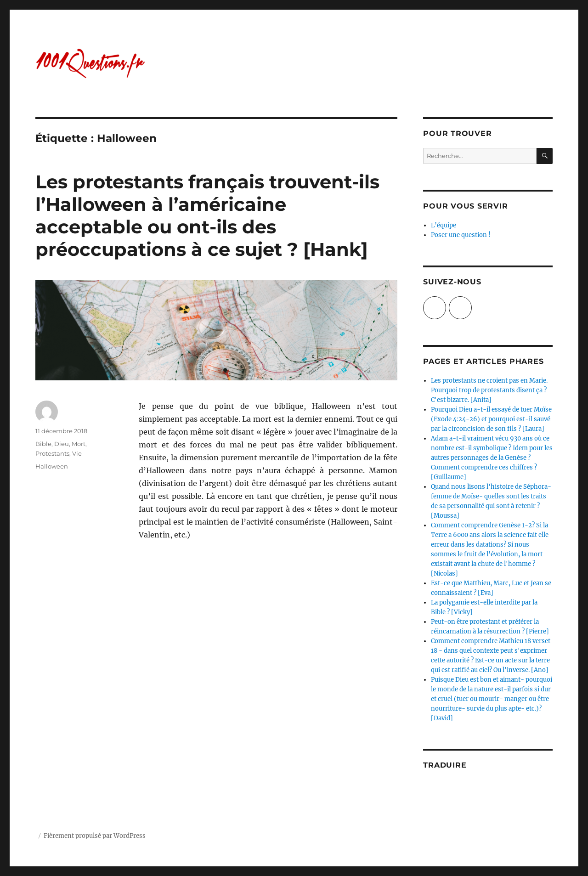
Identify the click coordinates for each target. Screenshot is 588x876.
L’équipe (444, 225)
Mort (79, 444)
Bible (43, 444)
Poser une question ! (461, 235)
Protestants (52, 453)
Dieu (62, 444)
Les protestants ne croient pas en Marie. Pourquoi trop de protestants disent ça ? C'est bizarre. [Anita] (489, 390)
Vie (77, 453)
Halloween (52, 466)
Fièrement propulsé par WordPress (95, 836)
